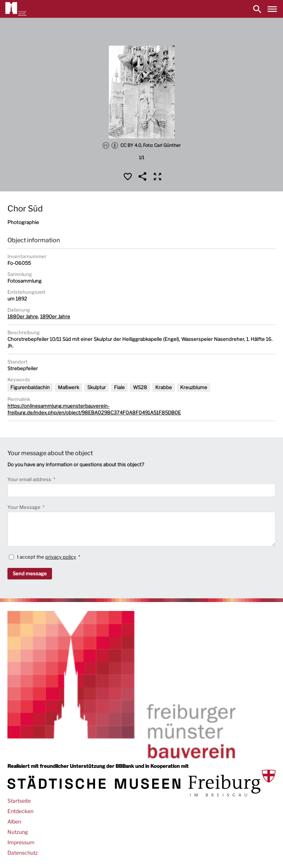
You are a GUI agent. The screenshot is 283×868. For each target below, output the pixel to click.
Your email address (30, 479)
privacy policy (61, 557)
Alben (14, 821)
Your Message (25, 507)
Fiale (119, 387)
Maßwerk (69, 387)
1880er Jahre (23, 316)
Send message (30, 573)
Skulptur (97, 387)
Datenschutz (23, 853)
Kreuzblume (194, 387)
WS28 (140, 387)
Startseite (19, 801)
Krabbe (164, 387)
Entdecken (20, 811)
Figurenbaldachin (30, 387)
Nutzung (18, 832)
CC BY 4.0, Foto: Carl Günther (141, 145)
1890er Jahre (55, 316)
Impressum (21, 842)
